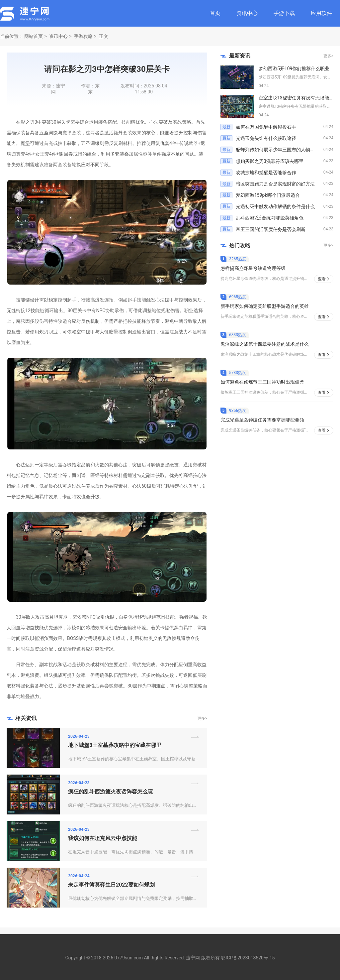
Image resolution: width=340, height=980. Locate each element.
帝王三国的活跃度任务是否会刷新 (271, 229)
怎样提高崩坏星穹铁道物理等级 (253, 268)
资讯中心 (247, 13)
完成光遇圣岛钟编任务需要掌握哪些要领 (262, 420)
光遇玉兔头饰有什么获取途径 (266, 138)
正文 (104, 36)
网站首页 (34, 36)
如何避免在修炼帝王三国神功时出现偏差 (262, 382)
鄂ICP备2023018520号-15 (248, 958)
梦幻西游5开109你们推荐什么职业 (294, 68)
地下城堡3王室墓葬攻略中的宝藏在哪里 (115, 745)
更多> (202, 718)
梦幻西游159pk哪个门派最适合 (268, 195)
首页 (215, 13)
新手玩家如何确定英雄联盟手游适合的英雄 (265, 306)
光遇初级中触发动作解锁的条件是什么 (275, 206)
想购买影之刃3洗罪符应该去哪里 (270, 161)
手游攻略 (83, 36)
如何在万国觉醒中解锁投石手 (266, 127)
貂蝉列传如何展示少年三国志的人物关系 (278, 150)
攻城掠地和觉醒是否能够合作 (266, 173)
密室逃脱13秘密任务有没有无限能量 (296, 98)
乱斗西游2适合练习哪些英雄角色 (270, 218)
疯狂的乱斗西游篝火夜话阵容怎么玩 (111, 792)
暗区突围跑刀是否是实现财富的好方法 (275, 184)
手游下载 (284, 13)
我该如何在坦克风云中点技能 (103, 838)
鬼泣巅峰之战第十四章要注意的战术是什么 (265, 344)
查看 (322, 279)
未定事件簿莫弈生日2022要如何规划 (111, 885)
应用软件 (321, 13)
